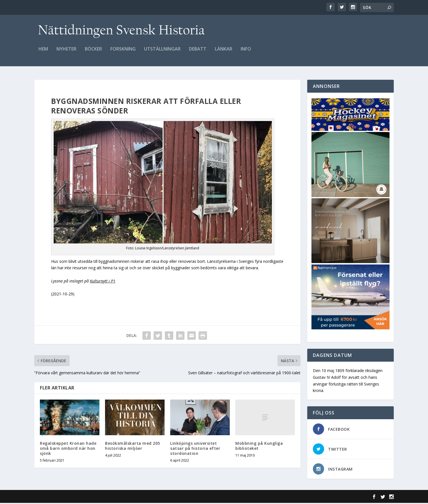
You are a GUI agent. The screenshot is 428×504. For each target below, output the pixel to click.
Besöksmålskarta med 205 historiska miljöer (133, 447)
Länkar (224, 52)
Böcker (93, 52)
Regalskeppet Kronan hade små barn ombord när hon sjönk (68, 449)
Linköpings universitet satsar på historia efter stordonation (195, 449)
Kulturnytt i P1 (103, 282)
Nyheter (66, 52)
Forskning (123, 52)
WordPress (126, 498)
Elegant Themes (73, 498)
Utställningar (162, 52)
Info (246, 52)
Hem (43, 52)
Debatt (198, 52)
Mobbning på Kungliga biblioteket (259, 447)
